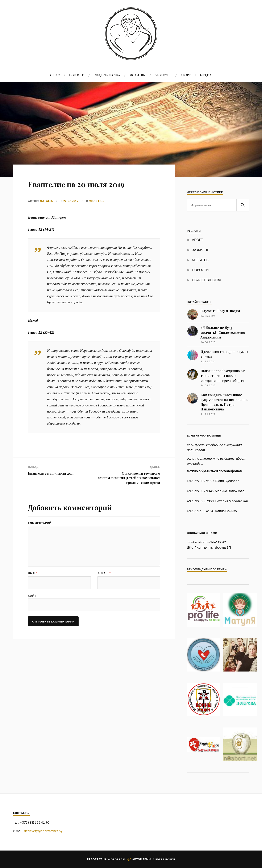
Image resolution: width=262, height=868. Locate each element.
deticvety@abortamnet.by (43, 831)
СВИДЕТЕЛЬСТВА (107, 75)
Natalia (46, 201)
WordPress (117, 859)
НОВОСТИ (77, 75)
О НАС (55, 75)
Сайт (32, 597)
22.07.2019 (71, 201)
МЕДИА (206, 75)
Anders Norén (164, 859)
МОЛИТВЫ (138, 75)
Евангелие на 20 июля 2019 (89, 183)
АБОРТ (186, 75)
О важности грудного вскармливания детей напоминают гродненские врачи (129, 478)
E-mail (104, 575)
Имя (32, 575)
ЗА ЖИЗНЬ (163, 75)
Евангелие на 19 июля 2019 (51, 473)
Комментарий (40, 523)
